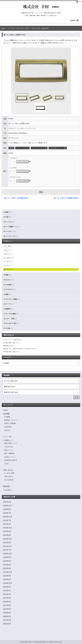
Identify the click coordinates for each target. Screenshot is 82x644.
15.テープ (9, 304)
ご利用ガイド (8, 440)
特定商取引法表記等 (11, 460)
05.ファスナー (10, 231)
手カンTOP (20, 28)
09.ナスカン (9, 280)
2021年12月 (7, 546)
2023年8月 (7, 535)
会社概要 (6, 414)
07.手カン (8, 241)
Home (5, 410)
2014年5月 (7, 591)
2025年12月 (7, 506)
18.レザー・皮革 (10, 319)
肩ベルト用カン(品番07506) (67, 198)
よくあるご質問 (9, 473)
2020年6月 (7, 561)
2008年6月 (7, 616)
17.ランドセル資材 (11, 314)
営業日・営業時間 (10, 423)
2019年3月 (7, 579)
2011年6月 (7, 605)
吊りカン (8, 254)
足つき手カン (9, 258)
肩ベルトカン (9, 269)
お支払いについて (10, 457)
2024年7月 (7, 520)
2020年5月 (7, 565)
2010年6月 (7, 609)
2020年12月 (7, 554)
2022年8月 (7, 543)
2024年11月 (7, 517)
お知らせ (7, 430)
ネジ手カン (9, 262)
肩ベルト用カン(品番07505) (40, 28)
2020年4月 (7, 568)
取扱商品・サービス (11, 420)
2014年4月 (7, 594)
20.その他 (8, 328)
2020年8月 (7, 557)
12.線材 (7, 294)
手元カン (7, 250)
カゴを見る (7, 490)
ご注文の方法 (9, 447)
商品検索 (6, 486)
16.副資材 (8, 309)
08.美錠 (7, 275)
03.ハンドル (9, 222)
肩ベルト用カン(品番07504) (15, 198)
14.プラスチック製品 (12, 299)
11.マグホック (10, 289)
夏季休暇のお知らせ (8, 346)
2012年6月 (7, 602)
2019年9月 (7, 576)
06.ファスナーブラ (11, 236)
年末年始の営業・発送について (11, 343)
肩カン (28, 28)
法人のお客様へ (9, 480)
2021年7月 (7, 550)
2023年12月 (7, 528)
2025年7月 (7, 513)
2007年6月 (7, 620)
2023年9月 (7, 531)
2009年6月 (7, 613)
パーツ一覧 (11, 28)
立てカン (7, 265)
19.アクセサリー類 (11, 323)
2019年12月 (7, 572)
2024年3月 (7, 524)
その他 (6, 464)
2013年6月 (7, 598)
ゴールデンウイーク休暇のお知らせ (13, 340)
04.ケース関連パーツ (12, 227)
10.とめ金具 (9, 285)
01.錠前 (7, 212)
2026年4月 (7, 502)
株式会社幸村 (41, 642)
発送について (9, 450)
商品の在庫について (11, 443)
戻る (41, 192)
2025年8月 (7, 509)
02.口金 (7, 217)
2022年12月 (7, 539)
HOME (3, 28)
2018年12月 (7, 583)
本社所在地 (8, 427)
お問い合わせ (8, 470)
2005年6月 (7, 624)
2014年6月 (7, 587)
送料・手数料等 (9, 454)
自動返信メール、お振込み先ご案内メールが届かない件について (20, 349)
